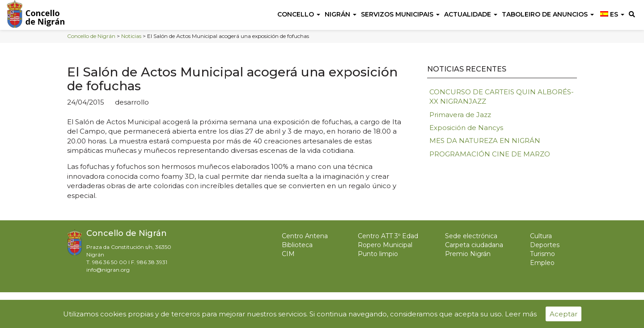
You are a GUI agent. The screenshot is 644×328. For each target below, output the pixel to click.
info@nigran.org (108, 270)
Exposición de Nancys (466, 128)
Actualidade (471, 14)
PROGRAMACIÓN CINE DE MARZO (490, 154)
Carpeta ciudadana (474, 245)
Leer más (521, 314)
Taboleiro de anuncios (548, 14)
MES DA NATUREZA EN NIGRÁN (485, 141)
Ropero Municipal (385, 245)
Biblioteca (297, 245)
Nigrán (341, 14)
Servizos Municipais (400, 14)
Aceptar (563, 314)
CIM (288, 254)
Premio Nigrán (468, 254)
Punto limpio (378, 254)
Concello (299, 14)
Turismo (542, 254)
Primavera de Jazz (460, 115)
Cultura (541, 236)
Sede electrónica (471, 236)
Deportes (545, 245)
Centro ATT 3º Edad (388, 236)
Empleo (542, 263)
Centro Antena (305, 236)
